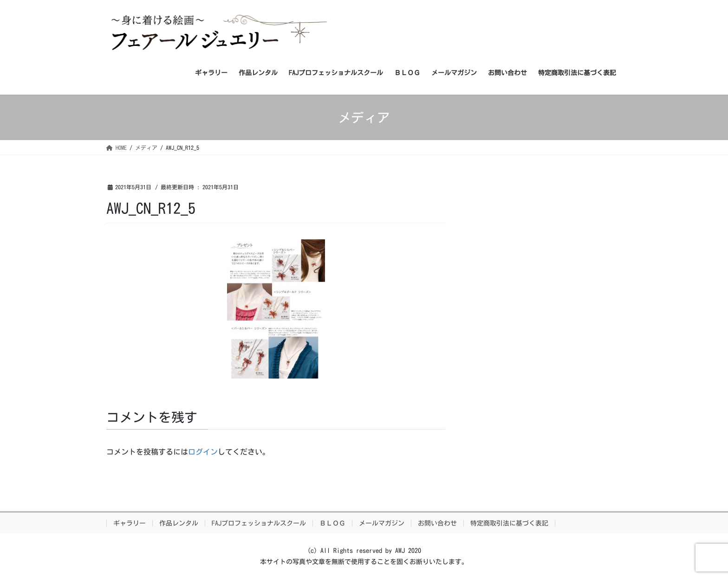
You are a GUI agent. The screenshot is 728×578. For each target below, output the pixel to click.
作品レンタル (179, 523)
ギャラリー (130, 523)
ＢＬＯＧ (332, 523)
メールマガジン (382, 523)
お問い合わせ (437, 523)
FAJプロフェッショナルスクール (259, 523)
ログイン (203, 452)
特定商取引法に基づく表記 (509, 523)
